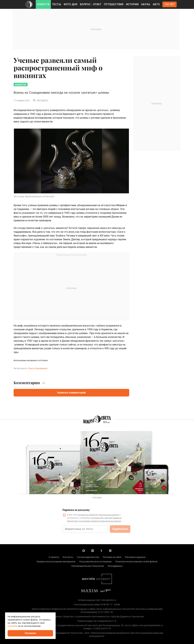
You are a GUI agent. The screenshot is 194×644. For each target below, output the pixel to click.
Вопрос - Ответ (91, 4)
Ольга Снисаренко (38, 368)
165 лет (170, 4)
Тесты (57, 4)
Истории (132, 4)
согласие (12, 626)
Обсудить (41, 100)
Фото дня (71, 4)
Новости (43, 4)
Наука (146, 4)
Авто (156, 4)
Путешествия (114, 4)
